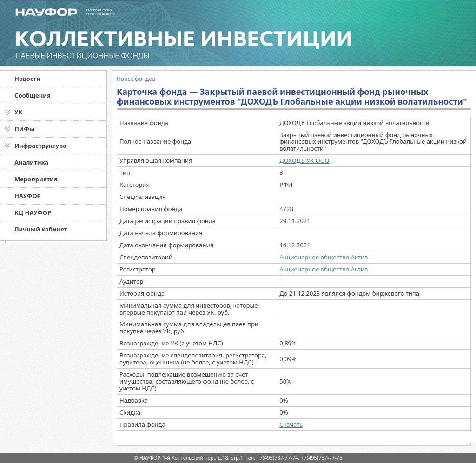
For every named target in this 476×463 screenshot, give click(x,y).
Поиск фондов (136, 79)
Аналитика (31, 162)
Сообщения (33, 95)
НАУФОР (28, 196)
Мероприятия (36, 179)
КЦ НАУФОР (33, 212)
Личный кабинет (41, 229)
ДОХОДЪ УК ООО (304, 160)
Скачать (291, 424)
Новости (27, 79)
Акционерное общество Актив (324, 257)
